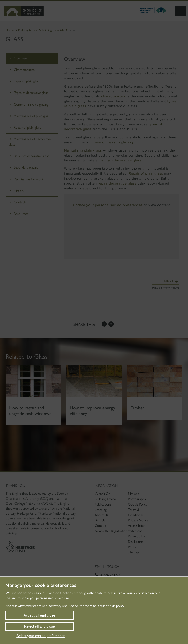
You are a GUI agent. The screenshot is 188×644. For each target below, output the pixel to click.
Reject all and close (40, 626)
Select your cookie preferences (41, 636)
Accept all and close (39, 615)
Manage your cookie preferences (41, 585)
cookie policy (115, 606)
